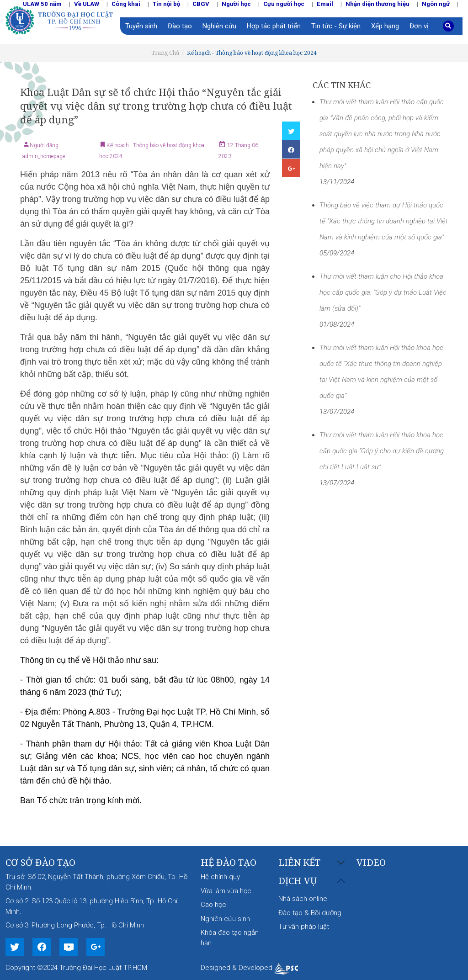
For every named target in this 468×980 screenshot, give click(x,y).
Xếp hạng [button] (385, 26)
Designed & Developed (249, 968)
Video (371, 862)
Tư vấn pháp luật (304, 927)
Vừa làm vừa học (226, 891)
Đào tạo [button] (180, 26)
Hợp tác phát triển (274, 26)
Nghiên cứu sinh (225, 919)
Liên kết (299, 863)
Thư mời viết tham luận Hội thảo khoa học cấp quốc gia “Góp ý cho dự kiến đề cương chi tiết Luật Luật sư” (382, 451)
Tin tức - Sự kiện (336, 26)
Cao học (213, 905)
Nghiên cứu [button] (219, 26)
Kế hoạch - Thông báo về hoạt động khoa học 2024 (252, 53)
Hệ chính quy (220, 877)
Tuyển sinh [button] (141, 26)
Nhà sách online (303, 899)
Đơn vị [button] (419, 26)
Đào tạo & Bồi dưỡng (310, 913)
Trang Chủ (165, 53)
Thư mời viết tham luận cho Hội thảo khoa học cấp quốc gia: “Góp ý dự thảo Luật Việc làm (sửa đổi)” (383, 292)
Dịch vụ (298, 881)
